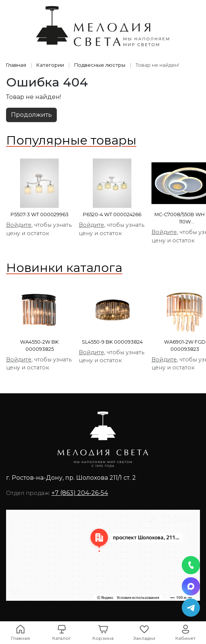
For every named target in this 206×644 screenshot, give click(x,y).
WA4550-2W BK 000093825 (39, 346)
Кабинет (185, 638)
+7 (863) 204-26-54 (80, 493)
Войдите (19, 225)
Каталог (62, 638)
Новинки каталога (64, 268)
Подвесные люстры (100, 65)
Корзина (103, 638)
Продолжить (31, 115)
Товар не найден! (157, 65)
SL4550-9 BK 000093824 (112, 342)
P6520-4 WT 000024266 (112, 214)
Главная (16, 65)
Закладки (144, 638)
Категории (50, 65)
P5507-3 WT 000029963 (40, 214)
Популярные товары (71, 140)
